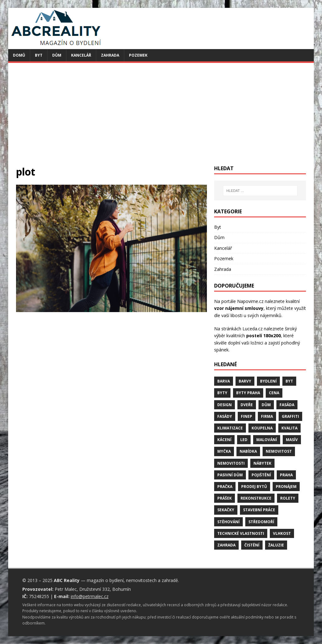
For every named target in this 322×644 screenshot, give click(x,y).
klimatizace (230, 428)
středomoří (261, 522)
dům (266, 405)
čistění (252, 545)
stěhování (228, 522)
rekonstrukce (256, 498)
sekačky (226, 510)
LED (244, 440)
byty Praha (248, 393)
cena (274, 393)
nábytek (262, 463)
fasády (225, 416)
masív (292, 440)
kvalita (289, 428)
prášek (225, 498)
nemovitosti (231, 463)
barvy (245, 381)
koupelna (262, 428)
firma (267, 416)
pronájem (286, 487)
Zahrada (110, 55)
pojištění (261, 475)
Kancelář (81, 55)
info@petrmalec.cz (90, 596)
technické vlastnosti (241, 533)
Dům (57, 55)
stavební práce (259, 510)
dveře (247, 405)
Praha (286, 475)
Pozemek (138, 55)
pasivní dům (230, 475)
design (225, 405)
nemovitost (279, 451)
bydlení (268, 381)
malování (267, 440)
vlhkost (282, 533)
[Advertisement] (161, 118)
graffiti (290, 416)
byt (289, 381)
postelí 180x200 (264, 336)
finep (247, 416)
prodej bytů (254, 487)
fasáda (287, 405)
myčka (224, 451)
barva (224, 381)
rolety (288, 498)
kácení (224, 440)
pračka (225, 487)
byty (222, 393)
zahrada (226, 545)
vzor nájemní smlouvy (239, 308)
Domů (19, 55)
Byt (39, 55)
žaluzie (276, 545)
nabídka (248, 451)
